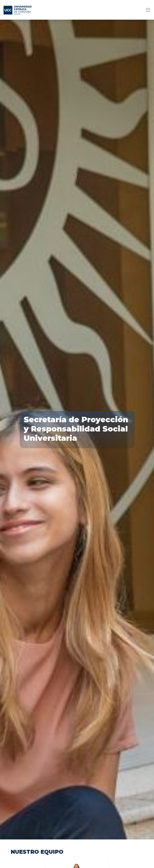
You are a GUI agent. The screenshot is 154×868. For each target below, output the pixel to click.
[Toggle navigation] (147, 10)
